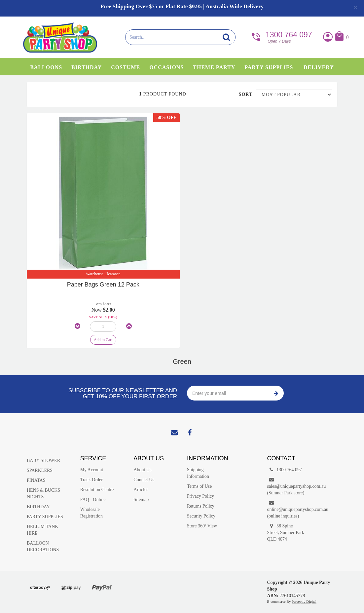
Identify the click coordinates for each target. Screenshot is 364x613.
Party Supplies (269, 67)
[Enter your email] (228, 393)
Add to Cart (103, 340)
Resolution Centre (97, 490)
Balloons (46, 67)
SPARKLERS (40, 470)
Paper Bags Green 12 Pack (103, 285)
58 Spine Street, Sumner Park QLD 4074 (285, 532)
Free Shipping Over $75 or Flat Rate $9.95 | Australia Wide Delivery (182, 6)
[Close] (355, 7)
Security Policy (201, 516)
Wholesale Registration (91, 513)
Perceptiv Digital (304, 601)
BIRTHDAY (38, 507)
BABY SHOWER (43, 460)
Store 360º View (202, 526)
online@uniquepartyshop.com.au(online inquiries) (289, 509)
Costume (126, 67)
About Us (142, 470)
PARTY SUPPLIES (45, 517)
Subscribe (276, 393)
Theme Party (214, 67)
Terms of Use (199, 486)
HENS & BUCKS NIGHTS (43, 494)
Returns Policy (201, 506)
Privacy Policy (200, 496)
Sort (245, 94)
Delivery (319, 67)
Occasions (166, 67)
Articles (141, 490)
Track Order (91, 480)
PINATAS (36, 480)
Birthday (87, 67)
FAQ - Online (93, 499)
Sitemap (141, 499)
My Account (92, 470)
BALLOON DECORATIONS (43, 546)
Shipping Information (198, 473)
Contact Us (144, 480)
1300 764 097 (281, 37)
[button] (341, 38)
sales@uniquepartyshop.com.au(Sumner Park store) (289, 486)
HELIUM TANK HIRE (42, 530)
